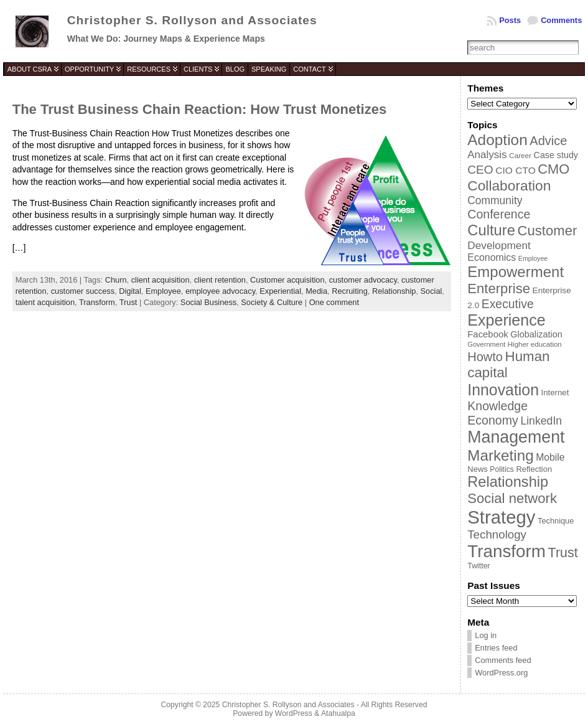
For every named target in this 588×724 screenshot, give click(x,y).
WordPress (294, 713)
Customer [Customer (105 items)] (548, 231)
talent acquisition (45, 302)
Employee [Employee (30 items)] (533, 258)
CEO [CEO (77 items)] (480, 170)
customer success (83, 291)
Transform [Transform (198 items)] (506, 551)
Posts (510, 20)
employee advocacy (220, 291)
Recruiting (350, 291)
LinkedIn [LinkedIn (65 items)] (541, 421)
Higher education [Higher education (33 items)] (535, 344)
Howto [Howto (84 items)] (485, 357)
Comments (561, 20)
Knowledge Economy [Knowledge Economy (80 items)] (497, 413)
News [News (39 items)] (478, 469)
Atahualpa (338, 713)
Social (432, 291)
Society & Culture (272, 302)
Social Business (208, 302)
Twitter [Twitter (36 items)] (478, 566)
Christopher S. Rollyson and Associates (192, 20)
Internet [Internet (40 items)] (555, 393)
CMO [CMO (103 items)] (553, 169)
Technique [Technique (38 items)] (556, 521)
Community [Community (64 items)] (495, 200)
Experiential (280, 291)
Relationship (394, 291)
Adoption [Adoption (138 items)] (497, 140)
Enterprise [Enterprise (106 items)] (499, 289)
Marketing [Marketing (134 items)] (500, 455)
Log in (486, 635)
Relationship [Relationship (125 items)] (508, 482)
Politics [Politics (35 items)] (502, 469)
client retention (220, 280)
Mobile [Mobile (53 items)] (550, 457)
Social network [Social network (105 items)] (512, 498)
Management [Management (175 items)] (516, 437)
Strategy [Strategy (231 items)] (501, 517)
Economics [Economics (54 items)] (492, 257)
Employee (163, 291)
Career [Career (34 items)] (520, 155)
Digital (130, 291)
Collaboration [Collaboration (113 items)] (509, 186)
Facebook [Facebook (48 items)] (488, 334)
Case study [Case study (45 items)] (556, 155)
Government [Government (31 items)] (486, 344)
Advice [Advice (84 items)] (548, 141)
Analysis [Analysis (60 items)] (487, 155)
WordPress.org (501, 673)
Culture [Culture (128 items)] (491, 230)
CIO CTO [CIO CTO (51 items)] (515, 170)
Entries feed (496, 648)
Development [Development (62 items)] (499, 245)
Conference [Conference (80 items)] (499, 214)
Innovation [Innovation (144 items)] (503, 390)
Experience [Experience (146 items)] (506, 320)
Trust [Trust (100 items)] (563, 553)
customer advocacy (363, 280)
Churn (116, 280)
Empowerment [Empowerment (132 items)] (516, 272)
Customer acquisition (287, 280)
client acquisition (161, 280)
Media (316, 291)
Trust (128, 302)
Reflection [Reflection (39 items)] (534, 469)
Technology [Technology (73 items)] (497, 534)
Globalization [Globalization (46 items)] (536, 334)
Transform (97, 302)
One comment (334, 302)
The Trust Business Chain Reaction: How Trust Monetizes (199, 109)
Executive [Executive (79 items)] (508, 304)
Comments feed (503, 660)
